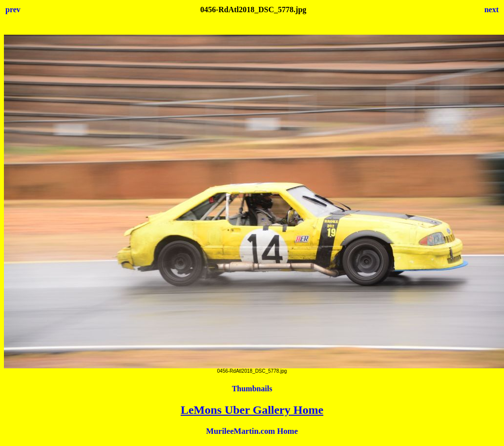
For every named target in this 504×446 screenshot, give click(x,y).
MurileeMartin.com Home (252, 431)
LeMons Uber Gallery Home (252, 410)
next (492, 10)
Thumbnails (252, 389)
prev (13, 10)
